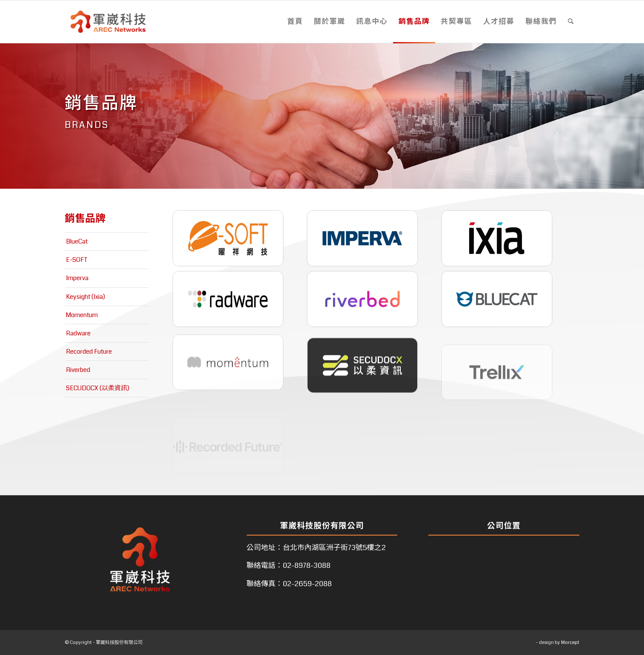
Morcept (570, 642)
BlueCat (77, 241)
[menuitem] (295, 22)
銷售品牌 (85, 218)
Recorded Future (89, 352)
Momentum (82, 315)
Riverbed (78, 370)
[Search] (571, 22)
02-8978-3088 (307, 566)
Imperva (77, 278)
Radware (78, 333)
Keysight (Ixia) (85, 297)
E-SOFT (77, 260)
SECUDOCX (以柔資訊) (98, 388)
